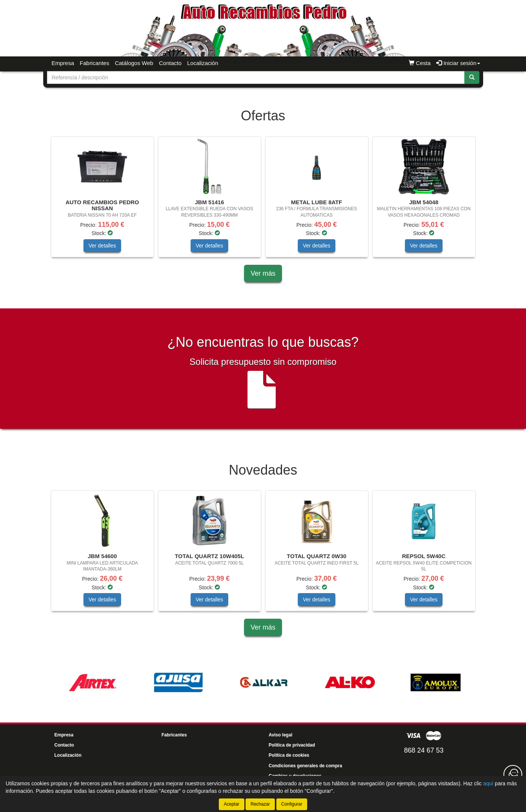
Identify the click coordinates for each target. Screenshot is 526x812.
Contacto (170, 63)
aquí (488, 783)
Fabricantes (94, 63)
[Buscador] (256, 77)
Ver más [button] (263, 273)
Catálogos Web (134, 63)
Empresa (63, 63)
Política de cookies (289, 755)
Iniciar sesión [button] (458, 63)
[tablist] (263, 201)
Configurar (292, 804)
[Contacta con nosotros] (513, 774)
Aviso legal (281, 735)
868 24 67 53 (424, 750)
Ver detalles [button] (102, 246)
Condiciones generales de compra (305, 766)
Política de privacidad (292, 745)
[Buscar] (472, 77)
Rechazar (260, 804)
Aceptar (231, 804)
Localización (203, 63)
